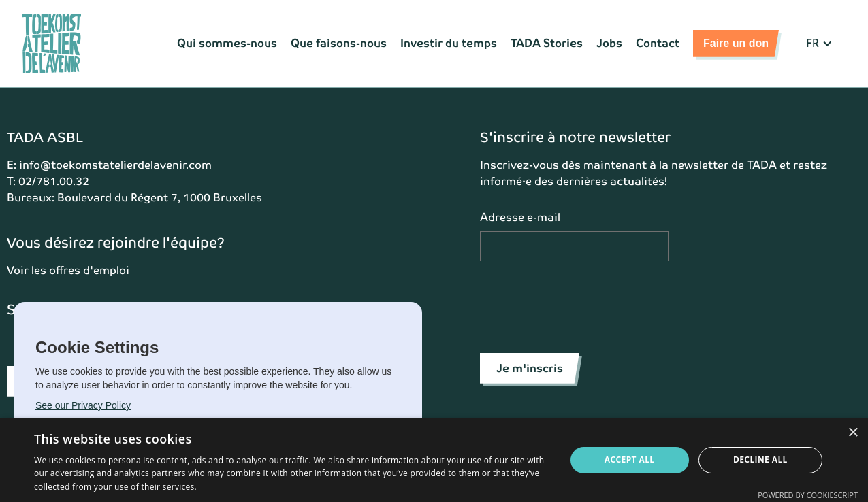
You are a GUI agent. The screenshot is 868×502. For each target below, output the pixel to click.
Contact (658, 43)
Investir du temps (449, 43)
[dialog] (434, 460)
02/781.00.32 (54, 181)
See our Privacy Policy (83, 405)
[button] (819, 44)
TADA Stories (547, 43)
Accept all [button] (630, 459)
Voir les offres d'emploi (68, 270)
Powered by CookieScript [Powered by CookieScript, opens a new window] (808, 495)
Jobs (609, 43)
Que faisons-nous (339, 43)
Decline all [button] (760, 459)
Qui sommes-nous (227, 43)
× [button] (853, 433)
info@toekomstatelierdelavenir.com (115, 165)
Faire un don (736, 43)
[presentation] (583, 305)
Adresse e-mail (520, 217)
